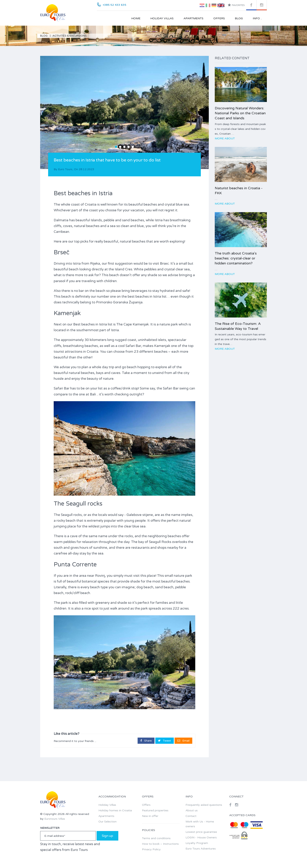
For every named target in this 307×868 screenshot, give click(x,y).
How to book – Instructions (160, 844)
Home (136, 18)
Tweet (165, 741)
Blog (239, 18)
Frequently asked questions (204, 805)
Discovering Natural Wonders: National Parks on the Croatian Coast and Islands (240, 113)
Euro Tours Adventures (201, 849)
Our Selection (107, 822)
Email (183, 741)
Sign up (107, 836)
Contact (191, 816)
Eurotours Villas (55, 819)
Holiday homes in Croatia (115, 810)
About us (192, 810)
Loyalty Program (197, 843)
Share (146, 741)
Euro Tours (65, 169)
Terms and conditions (156, 838)
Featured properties (155, 810)
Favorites (236, 5)
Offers (219, 18)
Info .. (257, 18)
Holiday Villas (162, 18)
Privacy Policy (151, 849)
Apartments (193, 18)
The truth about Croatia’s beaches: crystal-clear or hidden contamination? (236, 258)
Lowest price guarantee (201, 832)
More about (225, 138)
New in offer (150, 816)
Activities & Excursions (70, 36)
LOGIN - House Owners (201, 837)
